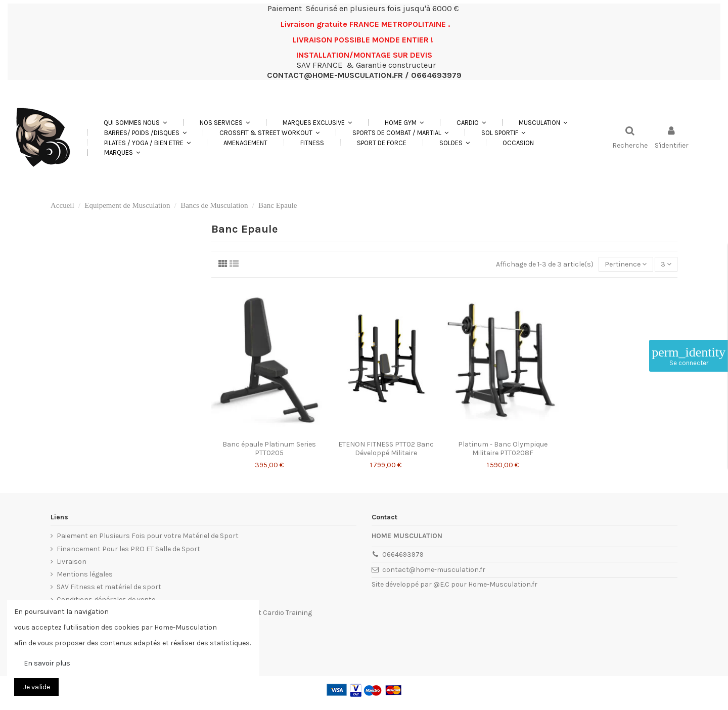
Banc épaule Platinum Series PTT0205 (269, 449)
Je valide (37, 687)
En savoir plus (47, 663)
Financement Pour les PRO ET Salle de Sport (128, 549)
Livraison (72, 562)
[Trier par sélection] (626, 264)
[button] (224, 123)
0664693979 (403, 554)
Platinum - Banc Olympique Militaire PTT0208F (503, 449)
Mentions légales (85, 574)
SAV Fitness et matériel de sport (109, 587)
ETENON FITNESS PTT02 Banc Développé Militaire (386, 449)
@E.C (441, 584)
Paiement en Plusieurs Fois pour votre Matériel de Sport (148, 536)
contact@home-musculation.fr (434, 570)
